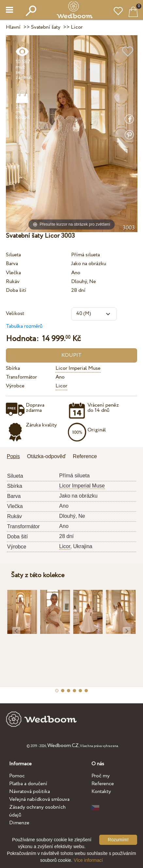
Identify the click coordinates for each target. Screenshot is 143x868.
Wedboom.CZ (63, 746)
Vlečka (13, 273)
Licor (61, 386)
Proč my (101, 776)
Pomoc (17, 776)
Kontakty (101, 792)
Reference (103, 784)
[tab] (16, 457)
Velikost (15, 314)
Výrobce (15, 386)
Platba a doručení (28, 784)
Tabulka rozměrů (24, 326)
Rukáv (13, 282)
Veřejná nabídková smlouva (39, 799)
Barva (12, 264)
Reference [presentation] (85, 456)
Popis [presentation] (13, 456)
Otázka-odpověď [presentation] (46, 456)
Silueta (13, 255)
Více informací (88, 860)
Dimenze (19, 823)
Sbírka (13, 368)
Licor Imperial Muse (78, 368)
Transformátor (21, 377)
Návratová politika (30, 792)
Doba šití (16, 290)
